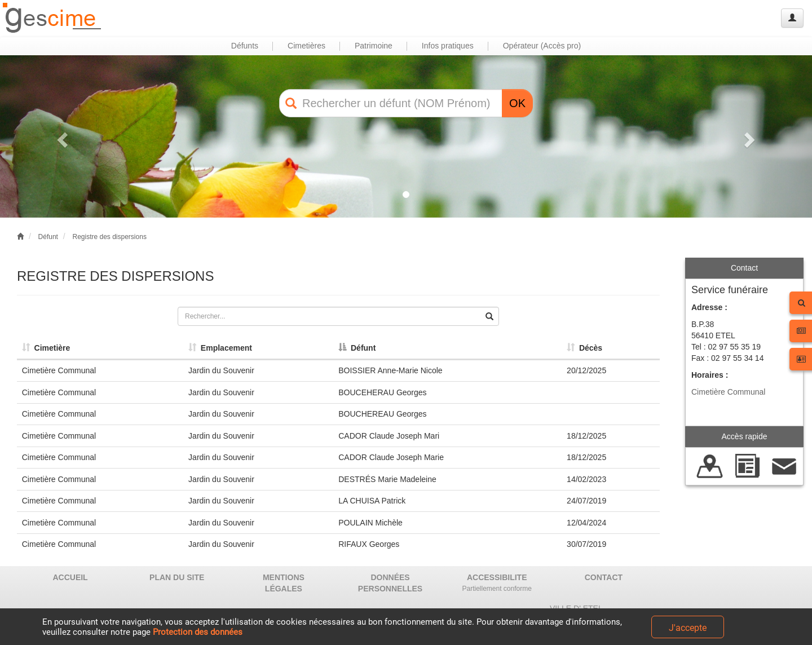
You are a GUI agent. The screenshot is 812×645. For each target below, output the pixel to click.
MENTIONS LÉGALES (284, 583)
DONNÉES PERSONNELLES (390, 583)
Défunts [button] (245, 46)
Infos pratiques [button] (448, 46)
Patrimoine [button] (374, 46)
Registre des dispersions (109, 237)
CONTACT (604, 577)
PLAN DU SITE (177, 577)
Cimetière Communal (728, 392)
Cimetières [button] (306, 46)
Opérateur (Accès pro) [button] (542, 46)
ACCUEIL (70, 577)
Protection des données (198, 632)
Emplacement (220, 348)
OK (517, 103)
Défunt (48, 237)
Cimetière (46, 348)
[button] (61, 136)
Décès (584, 348)
